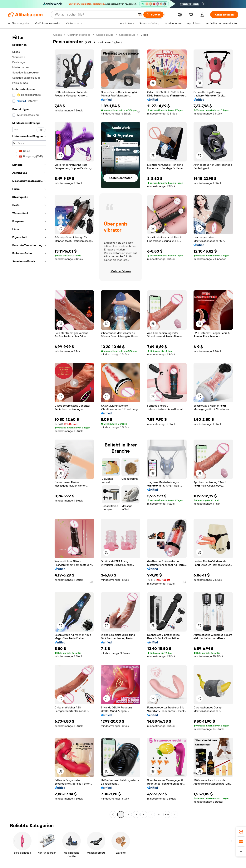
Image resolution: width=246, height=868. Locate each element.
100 (167, 814)
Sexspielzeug (127, 35)
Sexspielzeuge (105, 35)
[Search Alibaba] (95, 15)
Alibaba (57, 35)
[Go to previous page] (113, 814)
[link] (241, 832)
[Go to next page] (175, 814)
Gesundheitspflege (79, 35)
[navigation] (29, 425)
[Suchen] (153, 15)
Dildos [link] (144, 35)
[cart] (192, 15)
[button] (140, 15)
